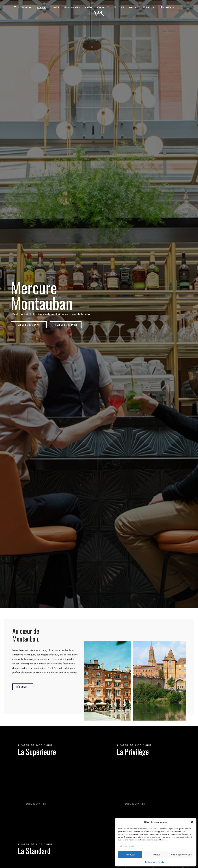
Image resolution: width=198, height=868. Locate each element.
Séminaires (103, 7)
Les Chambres (72, 7)
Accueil (42, 7)
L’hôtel (55, 7)
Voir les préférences (181, 855)
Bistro (88, 7)
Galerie (134, 7)
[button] (192, 822)
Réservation (25, 7)
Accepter (130, 855)
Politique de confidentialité (156, 862)
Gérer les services (127, 846)
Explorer (119, 7)
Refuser (156, 855)
